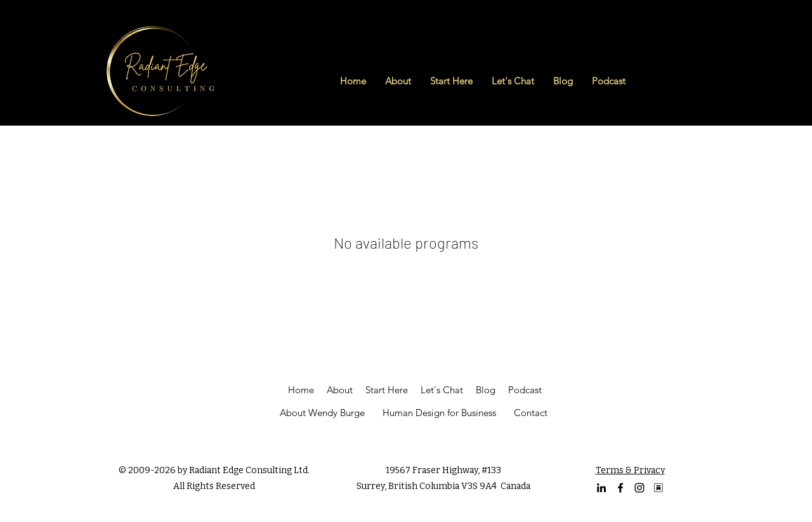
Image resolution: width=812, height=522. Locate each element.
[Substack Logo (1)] (658, 488)
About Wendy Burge (322, 413)
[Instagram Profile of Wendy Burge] (639, 488)
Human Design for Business (439, 413)
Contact (531, 413)
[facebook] (620, 488)
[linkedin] (601, 488)
